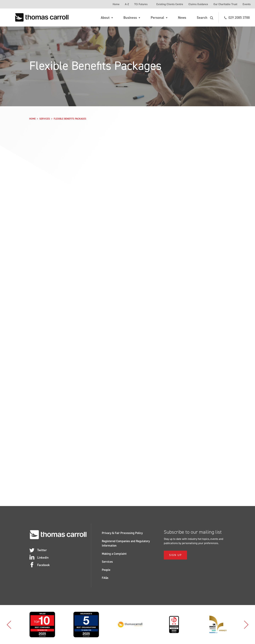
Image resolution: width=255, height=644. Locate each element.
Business (130, 18)
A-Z (127, 4)
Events (247, 4)
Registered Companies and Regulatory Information (126, 543)
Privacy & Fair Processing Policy (122, 533)
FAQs (105, 578)
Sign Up (175, 555)
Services (45, 119)
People (106, 570)
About (105, 18)
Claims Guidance (198, 4)
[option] (58, 625)
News (182, 18)
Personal (157, 18)
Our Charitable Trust (225, 4)
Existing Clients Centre (170, 4)
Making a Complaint (114, 554)
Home (116, 4)
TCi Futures (141, 4)
